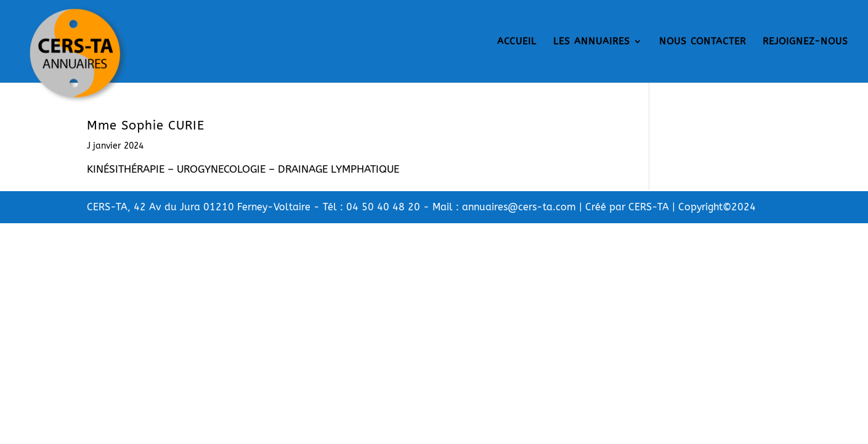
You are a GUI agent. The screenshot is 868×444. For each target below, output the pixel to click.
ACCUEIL (517, 42)
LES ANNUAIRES (592, 42)
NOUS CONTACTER (703, 42)
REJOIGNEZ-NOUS (805, 42)
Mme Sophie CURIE (146, 125)
